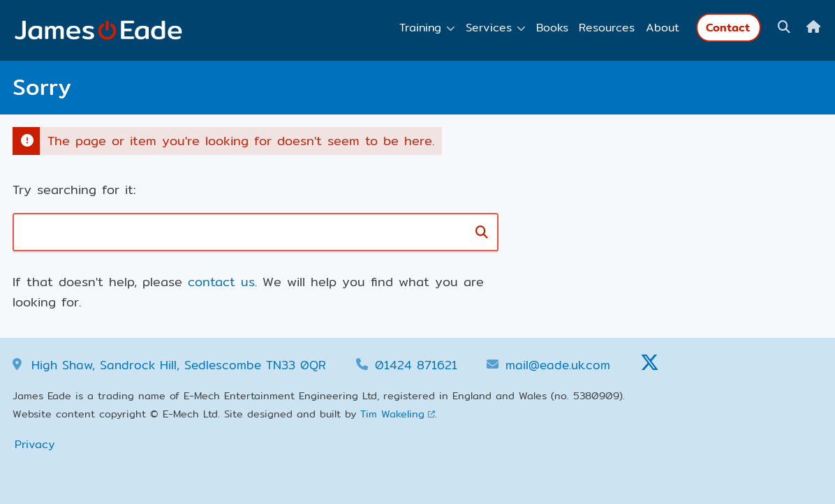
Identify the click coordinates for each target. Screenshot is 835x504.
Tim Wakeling (392, 414)
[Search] (482, 232)
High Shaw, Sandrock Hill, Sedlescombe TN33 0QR (179, 365)
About (663, 28)
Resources (607, 28)
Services (489, 28)
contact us (221, 282)
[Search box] (207, 232)
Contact (728, 28)
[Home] (813, 27)
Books (552, 28)
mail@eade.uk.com (558, 365)
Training (420, 28)
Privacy (35, 444)
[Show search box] (784, 27)
